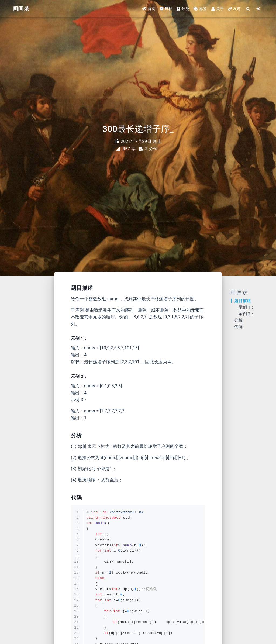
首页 (149, 9)
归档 (166, 9)
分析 (238, 320)
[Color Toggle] (258, 9)
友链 (234, 9)
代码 (238, 327)
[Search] (248, 9)
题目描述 (242, 301)
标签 (200, 9)
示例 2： (246, 314)
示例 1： (246, 307)
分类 (183, 9)
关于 (218, 9)
